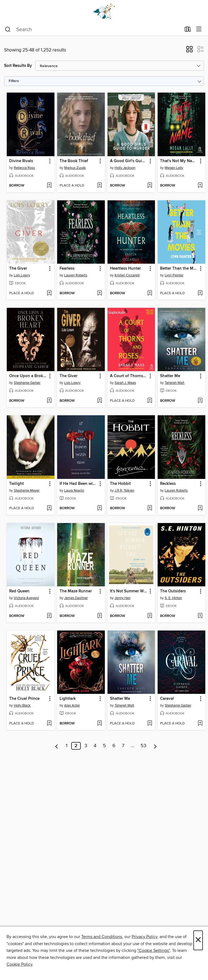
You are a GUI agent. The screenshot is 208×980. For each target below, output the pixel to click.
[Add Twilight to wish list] (49, 508)
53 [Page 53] (143, 746)
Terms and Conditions (102, 937)
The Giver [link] (18, 269)
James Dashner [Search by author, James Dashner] (76, 598)
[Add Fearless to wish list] (100, 293)
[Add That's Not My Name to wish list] (200, 186)
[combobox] (93, 30)
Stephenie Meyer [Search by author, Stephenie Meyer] (27, 491)
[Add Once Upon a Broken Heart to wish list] (49, 401)
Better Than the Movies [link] (179, 269)
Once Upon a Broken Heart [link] (28, 376)
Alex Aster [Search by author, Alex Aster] (72, 705)
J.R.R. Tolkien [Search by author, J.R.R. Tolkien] (124, 491)
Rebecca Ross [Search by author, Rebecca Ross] (24, 168)
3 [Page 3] (86, 746)
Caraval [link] (167, 699)
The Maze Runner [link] (76, 591)
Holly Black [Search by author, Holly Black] (22, 705)
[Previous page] (57, 746)
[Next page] (155, 746)
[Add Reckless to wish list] (200, 508)
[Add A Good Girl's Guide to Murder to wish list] (150, 186)
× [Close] (198, 940)
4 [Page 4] (95, 746)
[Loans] (188, 30)
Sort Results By (18, 66)
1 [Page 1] (67, 746)
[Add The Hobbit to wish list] (150, 508)
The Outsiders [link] (173, 591)
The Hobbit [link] (120, 484)
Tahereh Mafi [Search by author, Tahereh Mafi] (175, 383)
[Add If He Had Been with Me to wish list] (100, 508)
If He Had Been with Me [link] (78, 484)
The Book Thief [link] (74, 161)
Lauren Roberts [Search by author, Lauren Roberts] (76, 275)
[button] (189, 51)
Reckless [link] (168, 484)
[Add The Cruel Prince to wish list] (49, 724)
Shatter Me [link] (170, 376)
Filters (14, 81)
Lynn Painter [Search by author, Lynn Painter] (174, 275)
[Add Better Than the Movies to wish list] (200, 293)
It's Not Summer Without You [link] (129, 591)
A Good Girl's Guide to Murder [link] (129, 161)
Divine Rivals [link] (21, 161)
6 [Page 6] (114, 746)
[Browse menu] (199, 29)
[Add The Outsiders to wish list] (200, 616)
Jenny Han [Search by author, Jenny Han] (123, 598)
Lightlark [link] (68, 699)
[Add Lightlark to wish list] (100, 724)
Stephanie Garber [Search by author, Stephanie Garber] (27, 383)
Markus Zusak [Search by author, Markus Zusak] (75, 168)
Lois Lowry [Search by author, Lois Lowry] (22, 275)
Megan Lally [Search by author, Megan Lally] (174, 168)
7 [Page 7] (123, 746)
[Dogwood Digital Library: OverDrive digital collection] (104, 12)
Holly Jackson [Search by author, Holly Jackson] (125, 168)
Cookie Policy (19, 964)
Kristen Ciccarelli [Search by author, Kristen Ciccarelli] (127, 275)
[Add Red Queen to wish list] (49, 616)
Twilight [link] (17, 484)
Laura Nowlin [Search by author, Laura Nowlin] (74, 491)
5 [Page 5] (104, 746)
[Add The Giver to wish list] (49, 293)
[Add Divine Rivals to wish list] (49, 186)
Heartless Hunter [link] (125, 269)
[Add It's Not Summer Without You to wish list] (150, 616)
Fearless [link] (67, 269)
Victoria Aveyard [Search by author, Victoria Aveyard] (26, 598)
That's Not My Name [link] (179, 161)
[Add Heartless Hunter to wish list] (150, 293)
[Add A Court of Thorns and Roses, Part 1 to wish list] (150, 401)
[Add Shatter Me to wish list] (200, 401)
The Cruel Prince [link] (24, 699)
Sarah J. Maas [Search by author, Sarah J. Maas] (125, 383)
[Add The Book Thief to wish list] (100, 186)
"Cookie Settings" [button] (154, 950)
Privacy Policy (144, 937)
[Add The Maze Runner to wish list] (100, 616)
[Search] (8, 30)
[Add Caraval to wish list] (200, 724)
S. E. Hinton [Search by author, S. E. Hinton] (173, 598)
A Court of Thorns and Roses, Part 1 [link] (129, 376)
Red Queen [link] (19, 591)
